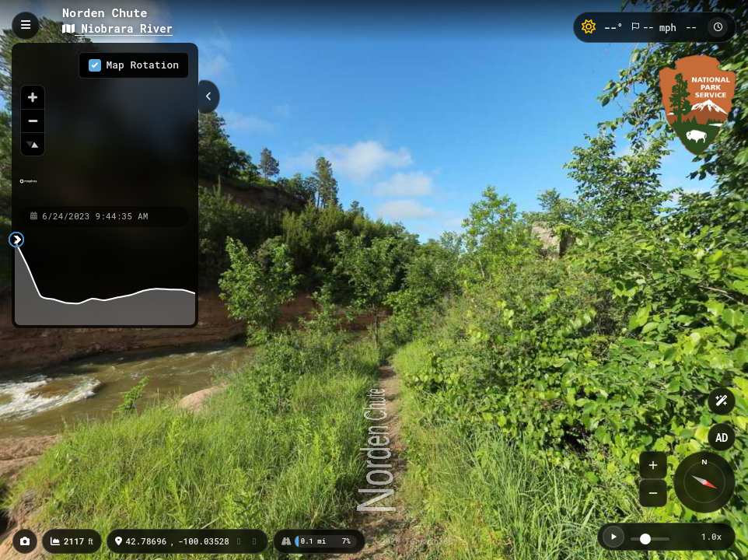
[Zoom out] (33, 121)
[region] (105, 124)
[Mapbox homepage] (28, 188)
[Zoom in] (33, 97)
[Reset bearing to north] (33, 144)
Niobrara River (117, 28)
